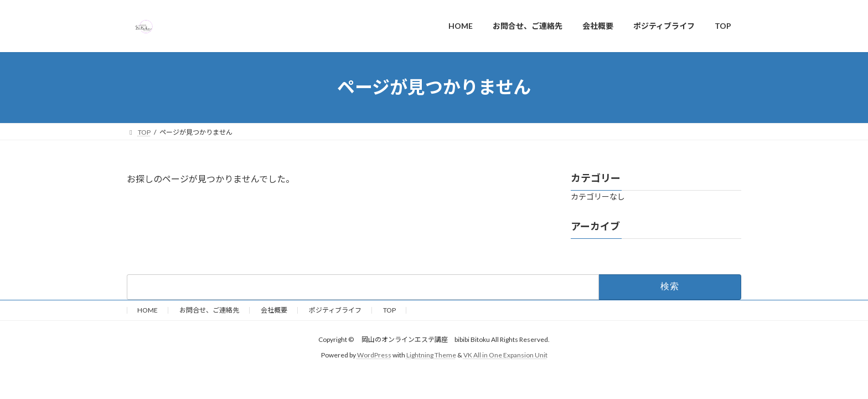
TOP (389, 310)
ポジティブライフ (335, 310)
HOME (148, 310)
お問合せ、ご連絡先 (209, 310)
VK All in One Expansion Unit (505, 355)
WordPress (374, 355)
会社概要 (274, 310)
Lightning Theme (431, 355)
